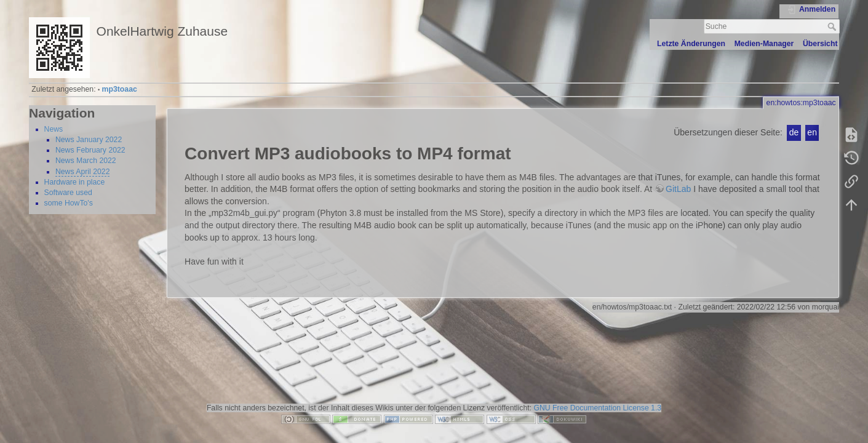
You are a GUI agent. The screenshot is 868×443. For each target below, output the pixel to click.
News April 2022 (83, 172)
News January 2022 (89, 140)
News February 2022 (90, 150)
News (54, 129)
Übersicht (820, 44)
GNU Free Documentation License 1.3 (597, 408)
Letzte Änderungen (691, 44)
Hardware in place (75, 182)
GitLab (678, 189)
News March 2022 (86, 161)
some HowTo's (69, 203)
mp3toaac (120, 89)
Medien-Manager (764, 44)
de (794, 132)
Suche (833, 26)
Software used (68, 193)
